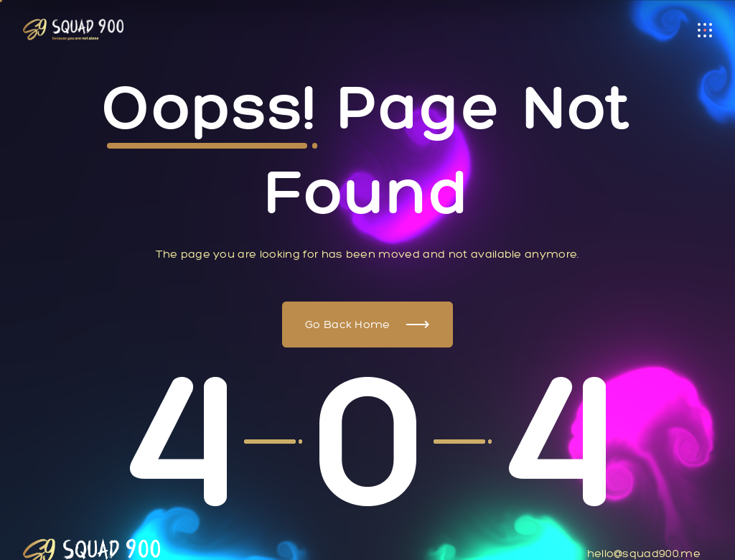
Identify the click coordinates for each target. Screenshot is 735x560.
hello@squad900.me (644, 553)
